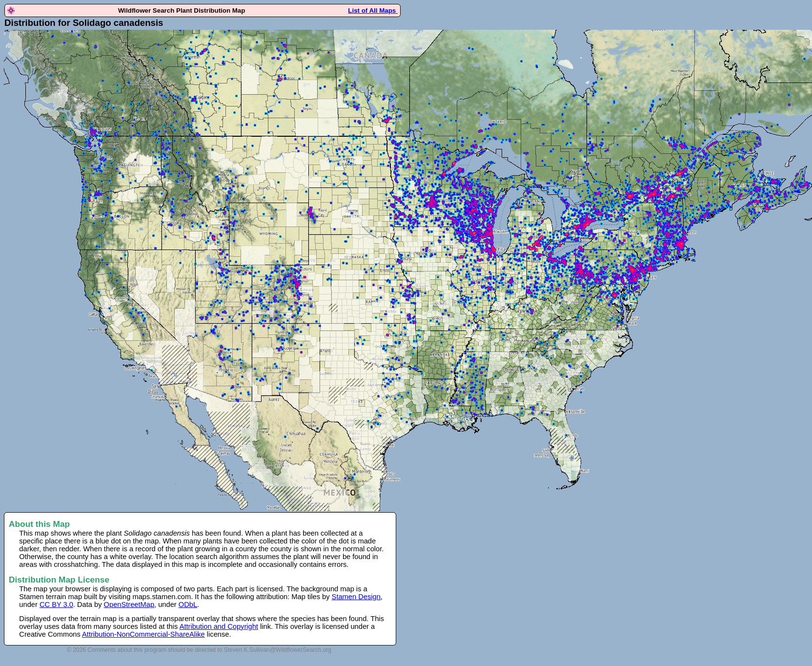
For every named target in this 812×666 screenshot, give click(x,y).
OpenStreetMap (129, 604)
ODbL (188, 604)
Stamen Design (356, 597)
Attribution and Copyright (219, 626)
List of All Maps (373, 10)
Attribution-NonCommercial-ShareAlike (143, 634)
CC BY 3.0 (56, 604)
